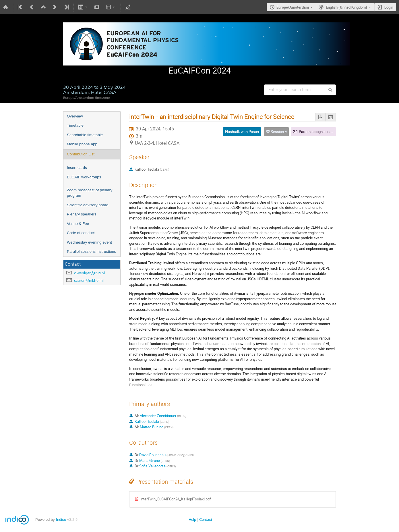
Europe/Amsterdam (293, 7)
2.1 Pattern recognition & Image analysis (326, 132)
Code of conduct (81, 233)
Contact (206, 520)
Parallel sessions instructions (91, 251)
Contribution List (81, 154)
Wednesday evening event (89, 242)
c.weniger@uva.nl (89, 273)
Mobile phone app (82, 144)
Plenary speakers (82, 214)
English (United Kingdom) (346, 7)
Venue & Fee (78, 224)
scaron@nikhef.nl (89, 280)
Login (389, 7)
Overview (75, 116)
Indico (61, 520)
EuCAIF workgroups (84, 177)
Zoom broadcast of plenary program (90, 193)
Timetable (75, 125)
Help (192, 520)
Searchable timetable (85, 135)
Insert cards (77, 168)
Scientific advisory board (88, 205)
